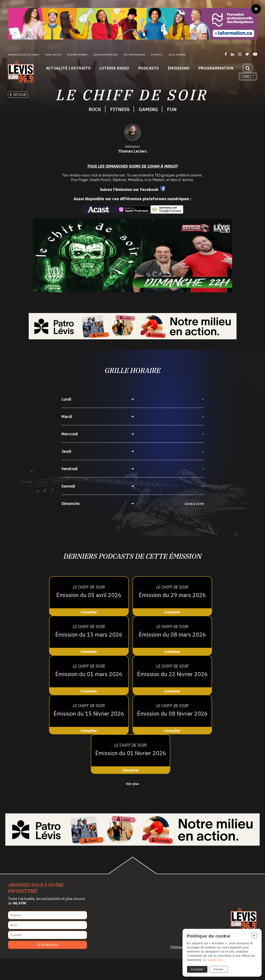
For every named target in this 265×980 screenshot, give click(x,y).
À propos (157, 55)
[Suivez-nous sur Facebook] (226, 54)
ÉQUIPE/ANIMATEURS (106, 55)
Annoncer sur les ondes (24, 55)
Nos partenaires (134, 55)
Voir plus (132, 805)
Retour (18, 95)
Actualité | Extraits (68, 68)
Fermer (218, 967)
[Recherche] (248, 68)
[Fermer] (256, 9)
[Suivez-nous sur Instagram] (240, 54)
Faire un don (53, 55)
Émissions (179, 68)
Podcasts (148, 68)
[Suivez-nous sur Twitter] (247, 54)
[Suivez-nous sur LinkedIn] (232, 54)
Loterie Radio (114, 68)
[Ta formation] (132, 24)
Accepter (196, 967)
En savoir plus (212, 958)
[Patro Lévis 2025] (133, 347)
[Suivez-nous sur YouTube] (255, 54)
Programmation (216, 68)
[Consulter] (89, 617)
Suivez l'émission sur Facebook (129, 211)
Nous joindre (177, 55)
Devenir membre (77, 55)
